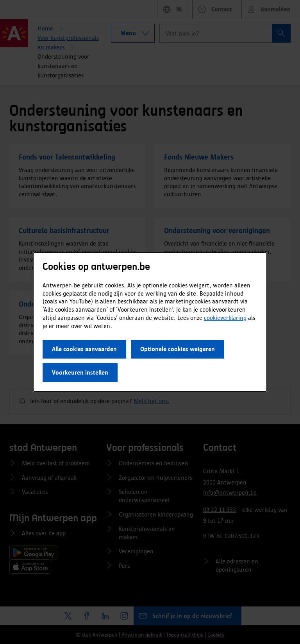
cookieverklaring (225, 318)
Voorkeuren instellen (80, 372)
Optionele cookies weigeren (178, 349)
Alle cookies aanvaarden (84, 349)
